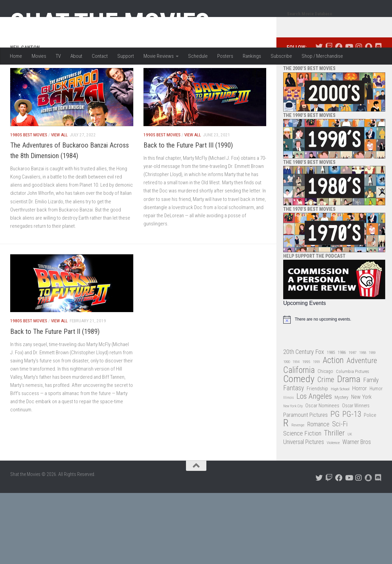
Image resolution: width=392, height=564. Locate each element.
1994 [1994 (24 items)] (296, 389)
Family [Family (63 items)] (371, 407)
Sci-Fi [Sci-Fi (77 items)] (340, 451)
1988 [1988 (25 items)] (363, 380)
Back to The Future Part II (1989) (55, 359)
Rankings (252, 56)
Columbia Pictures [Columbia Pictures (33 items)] (353, 399)
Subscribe (281, 56)
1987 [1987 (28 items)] (353, 380)
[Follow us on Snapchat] (368, 74)
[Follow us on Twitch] (329, 74)
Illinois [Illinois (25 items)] (288, 425)
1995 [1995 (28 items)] (306, 389)
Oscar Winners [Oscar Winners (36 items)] (356, 433)
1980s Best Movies (29, 162)
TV (58, 56)
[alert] (334, 347)
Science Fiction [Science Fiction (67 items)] (302, 461)
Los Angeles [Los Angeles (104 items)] (314, 424)
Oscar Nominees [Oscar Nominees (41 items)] (322, 433)
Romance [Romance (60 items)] (318, 451)
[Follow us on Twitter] (319, 74)
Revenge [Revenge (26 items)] (298, 452)
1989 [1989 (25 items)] (372, 380)
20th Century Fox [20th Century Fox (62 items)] (304, 379)
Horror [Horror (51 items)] (360, 415)
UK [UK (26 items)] (350, 462)
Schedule (198, 56)
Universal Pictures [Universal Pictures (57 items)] (304, 469)
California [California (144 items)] (299, 397)
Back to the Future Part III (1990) (188, 172)
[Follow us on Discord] (378, 74)
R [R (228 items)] (286, 450)
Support (126, 56)
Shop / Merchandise (322, 56)
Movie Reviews (159, 56)
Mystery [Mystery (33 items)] (342, 424)
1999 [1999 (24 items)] (317, 389)
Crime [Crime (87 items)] (326, 407)
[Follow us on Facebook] (339, 74)
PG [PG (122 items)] (335, 441)
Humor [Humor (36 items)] (376, 416)
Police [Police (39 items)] (370, 442)
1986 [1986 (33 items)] (342, 380)
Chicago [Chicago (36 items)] (325, 398)
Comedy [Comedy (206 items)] (299, 406)
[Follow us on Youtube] (349, 74)
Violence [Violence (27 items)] (333, 470)
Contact (100, 56)
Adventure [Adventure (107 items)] (362, 388)
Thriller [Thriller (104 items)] (334, 460)
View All (59, 162)
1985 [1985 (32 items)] (331, 380)
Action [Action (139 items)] (333, 388)
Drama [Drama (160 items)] (349, 406)
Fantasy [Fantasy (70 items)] (294, 415)
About (76, 56)
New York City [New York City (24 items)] (293, 433)
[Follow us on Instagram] (359, 74)
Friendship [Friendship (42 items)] (317, 416)
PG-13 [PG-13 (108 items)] (352, 442)
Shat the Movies (110, 23)
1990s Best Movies (162, 162)
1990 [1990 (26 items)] (287, 389)
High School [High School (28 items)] (340, 416)
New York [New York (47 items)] (361, 424)
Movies (39, 56)
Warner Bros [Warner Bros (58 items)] (357, 469)
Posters (225, 56)
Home (16, 56)
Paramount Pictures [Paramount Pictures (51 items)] (305, 442)
